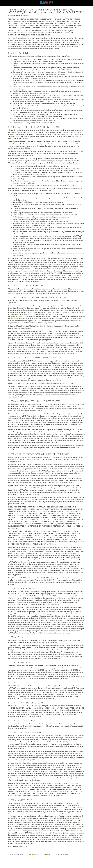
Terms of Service (33, 854)
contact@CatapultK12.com (19, 316)
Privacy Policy (15, 132)
